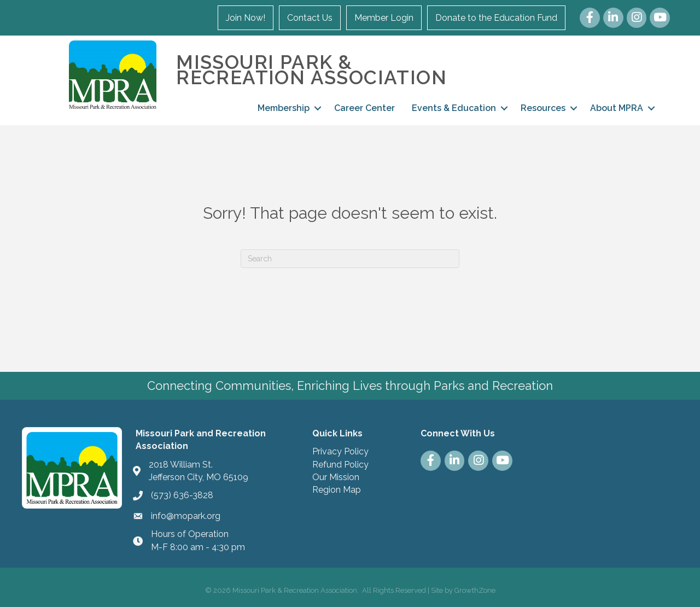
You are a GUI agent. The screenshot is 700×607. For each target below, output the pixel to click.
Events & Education (454, 108)
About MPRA (617, 108)
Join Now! (246, 18)
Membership (284, 108)
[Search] (350, 259)
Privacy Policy (340, 451)
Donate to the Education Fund (496, 18)
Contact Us (310, 18)
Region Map (337, 490)
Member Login (384, 18)
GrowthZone (475, 590)
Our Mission (336, 477)
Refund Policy (340, 465)
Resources (543, 108)
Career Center (364, 108)
